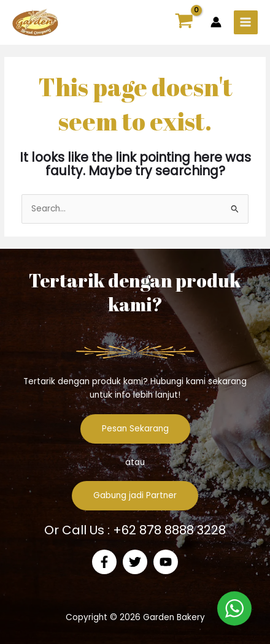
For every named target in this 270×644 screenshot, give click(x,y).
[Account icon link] (216, 22)
